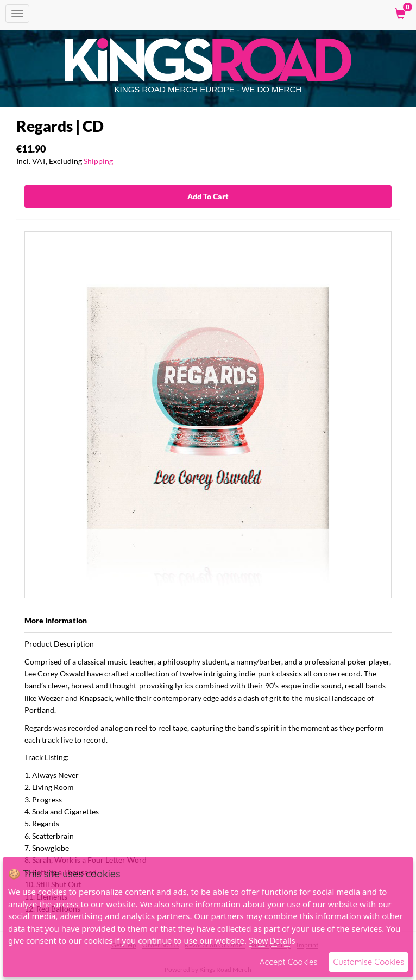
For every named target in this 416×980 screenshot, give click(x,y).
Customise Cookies (368, 962)
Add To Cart (208, 196)
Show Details (272, 940)
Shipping (98, 161)
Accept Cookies (289, 962)
